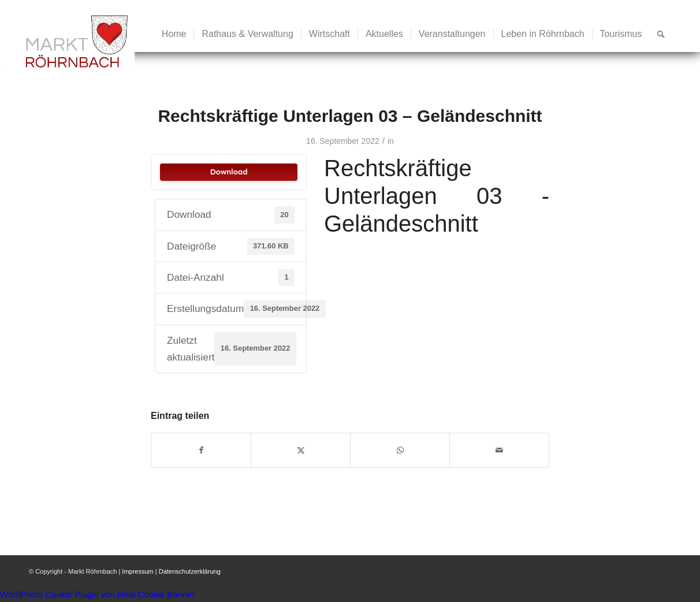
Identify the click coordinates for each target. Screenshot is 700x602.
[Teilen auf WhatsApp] (400, 450)
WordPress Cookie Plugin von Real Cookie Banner (97, 594)
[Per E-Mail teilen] (499, 450)
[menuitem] (174, 34)
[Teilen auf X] (301, 450)
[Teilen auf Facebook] (201, 450)
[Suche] (661, 34)
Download (228, 172)
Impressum (137, 571)
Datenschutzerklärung (190, 571)
